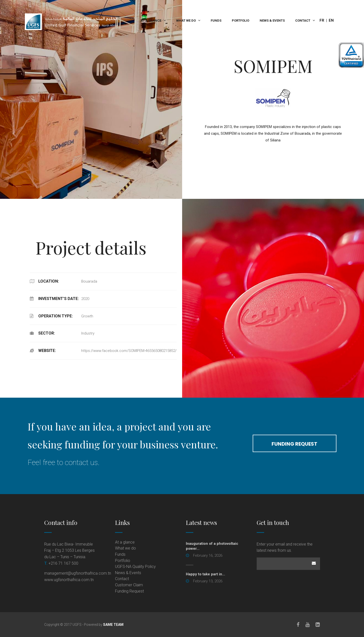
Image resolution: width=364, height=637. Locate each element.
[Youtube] (308, 625)
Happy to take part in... (205, 574)
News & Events (272, 21)
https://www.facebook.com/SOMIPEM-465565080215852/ (129, 351)
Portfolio (241, 21)
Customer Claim (129, 585)
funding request (294, 444)
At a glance (151, 21)
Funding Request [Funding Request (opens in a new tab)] (129, 591)
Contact (303, 21)
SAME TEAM (113, 625)
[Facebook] (298, 625)
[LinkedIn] (318, 625)
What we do (186, 21)
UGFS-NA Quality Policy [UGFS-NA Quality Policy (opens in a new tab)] (135, 567)
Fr (322, 20)
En (331, 20)
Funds (216, 21)
